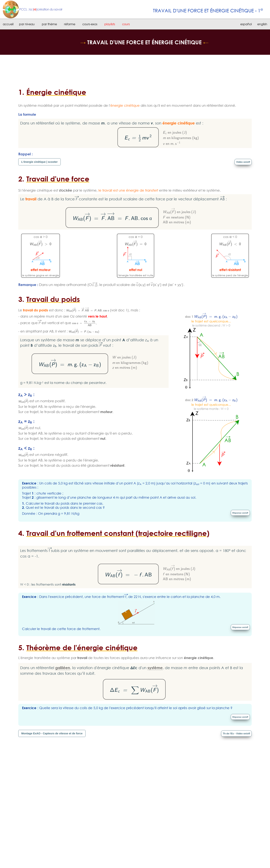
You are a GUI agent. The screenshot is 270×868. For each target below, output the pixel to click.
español (246, 24)
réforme (70, 24)
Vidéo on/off (242, 162)
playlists (110, 24)
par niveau (27, 24)
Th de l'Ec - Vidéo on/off (235, 734)
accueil (8, 24)
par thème (49, 24)
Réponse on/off (239, 513)
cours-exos (90, 24)
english (262, 24)
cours (126, 24)
